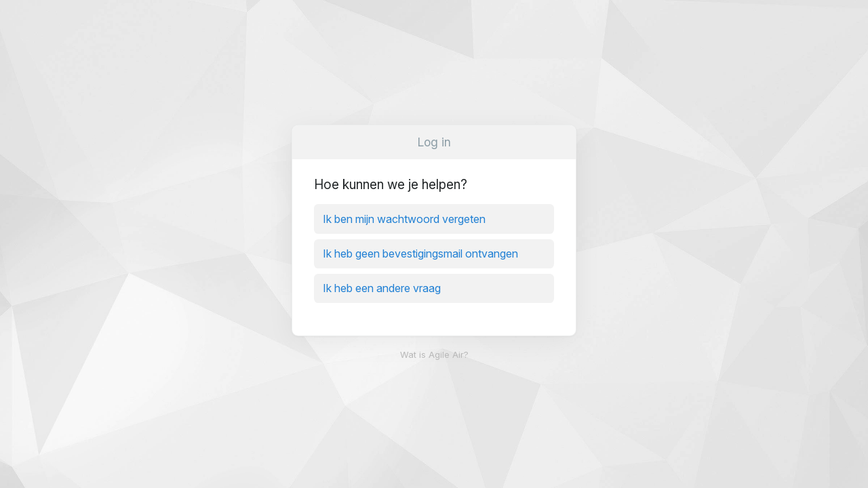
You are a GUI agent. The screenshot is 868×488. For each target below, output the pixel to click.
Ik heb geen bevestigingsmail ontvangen (420, 253)
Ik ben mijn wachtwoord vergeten (404, 219)
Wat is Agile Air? (434, 355)
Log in (434, 142)
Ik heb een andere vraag (382, 288)
